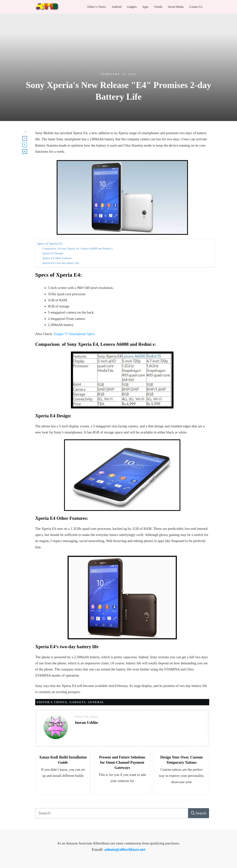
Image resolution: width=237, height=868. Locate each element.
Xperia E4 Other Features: (57, 258)
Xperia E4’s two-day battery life (61, 263)
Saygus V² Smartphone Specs (74, 334)
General (96, 702)
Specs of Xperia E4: (50, 244)
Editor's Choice (52, 702)
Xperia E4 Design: (53, 253)
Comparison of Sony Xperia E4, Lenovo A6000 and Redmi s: (78, 248)
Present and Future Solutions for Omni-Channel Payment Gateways (122, 762)
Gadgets (78, 702)
